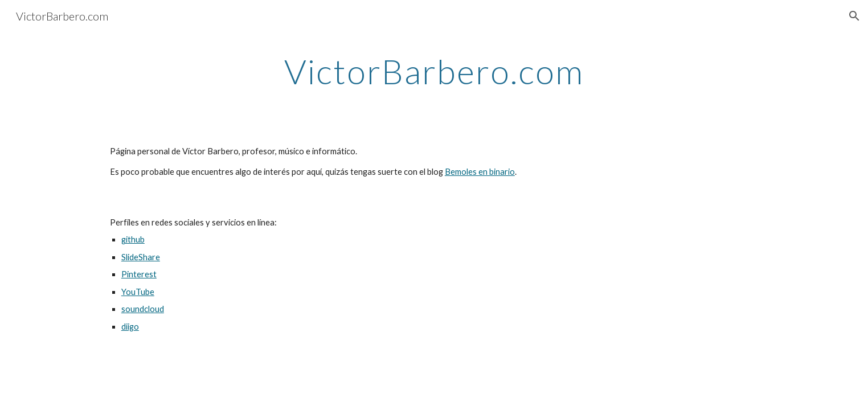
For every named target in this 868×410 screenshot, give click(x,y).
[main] (434, 71)
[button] (854, 16)
